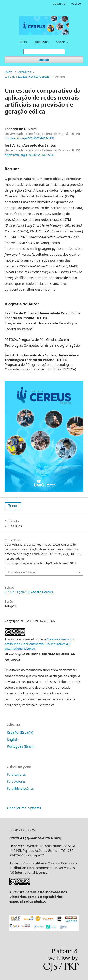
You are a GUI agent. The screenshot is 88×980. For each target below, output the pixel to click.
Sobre (61, 42)
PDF (14, 506)
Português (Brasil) (21, 746)
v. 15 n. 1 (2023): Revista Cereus (27, 76)
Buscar (44, 60)
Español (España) (20, 732)
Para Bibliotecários (20, 788)
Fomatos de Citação (22, 572)
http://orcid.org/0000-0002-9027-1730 (30, 138)
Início (9, 72)
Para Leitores (16, 774)
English (13, 739)
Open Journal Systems (24, 808)
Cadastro (59, 3)
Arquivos (42, 42)
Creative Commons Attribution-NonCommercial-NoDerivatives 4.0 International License (39, 644)
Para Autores (16, 781)
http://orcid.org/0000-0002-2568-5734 (30, 155)
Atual (23, 42)
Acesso (76, 3)
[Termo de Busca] (44, 52)
